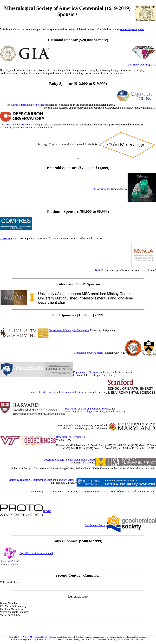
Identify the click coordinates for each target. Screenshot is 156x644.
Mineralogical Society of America (44, 637)
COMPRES (6, 238)
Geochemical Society (96, 525)
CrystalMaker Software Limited (36, 553)
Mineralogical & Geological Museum (84, 412)
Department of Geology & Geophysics (69, 330)
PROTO (47, 511)
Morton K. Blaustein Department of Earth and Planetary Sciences (42, 480)
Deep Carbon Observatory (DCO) (22, 125)
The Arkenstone (101, 189)
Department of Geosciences (88, 353)
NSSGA (99, 270)
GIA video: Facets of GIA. (142, 65)
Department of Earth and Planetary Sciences (88, 409)
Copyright (13, 637)
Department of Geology (69, 426)
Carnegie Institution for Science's (28, 105)
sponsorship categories (132, 29)
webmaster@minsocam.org (136, 637)
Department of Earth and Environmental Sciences (70, 460)
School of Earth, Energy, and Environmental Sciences (58, 392)
